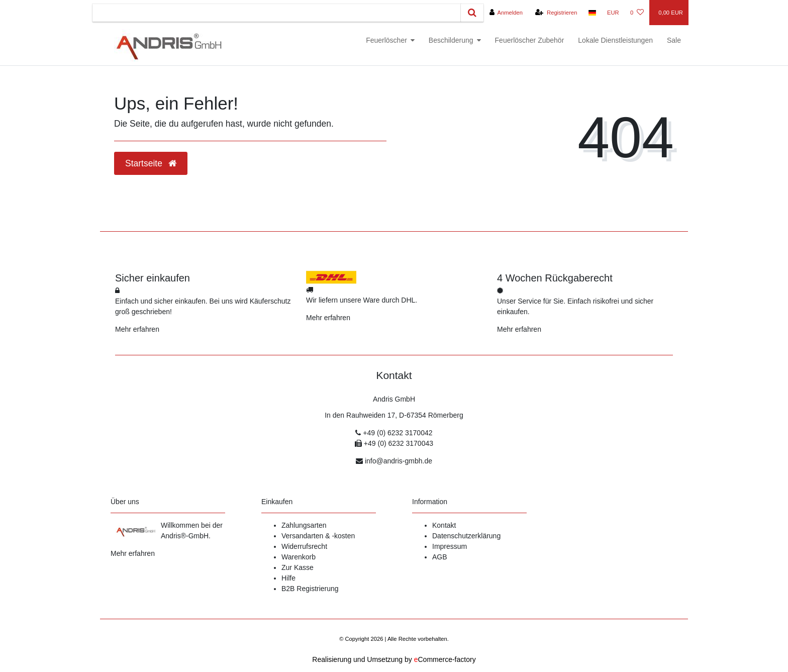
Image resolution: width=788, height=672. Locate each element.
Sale (674, 40)
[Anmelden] (506, 13)
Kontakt (444, 525)
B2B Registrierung (310, 589)
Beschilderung (451, 40)
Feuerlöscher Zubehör (530, 40)
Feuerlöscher (386, 40)
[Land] (592, 13)
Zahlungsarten (304, 525)
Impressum (450, 546)
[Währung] (613, 13)
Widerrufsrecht (304, 546)
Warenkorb (299, 557)
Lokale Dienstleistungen (615, 40)
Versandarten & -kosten (318, 536)
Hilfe (288, 578)
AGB (440, 557)
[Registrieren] (556, 13)
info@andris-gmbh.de (399, 461)
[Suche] (472, 13)
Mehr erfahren (137, 329)
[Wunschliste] (637, 13)
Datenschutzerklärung (466, 536)
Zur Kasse (298, 567)
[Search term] (277, 13)
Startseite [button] (151, 163)
